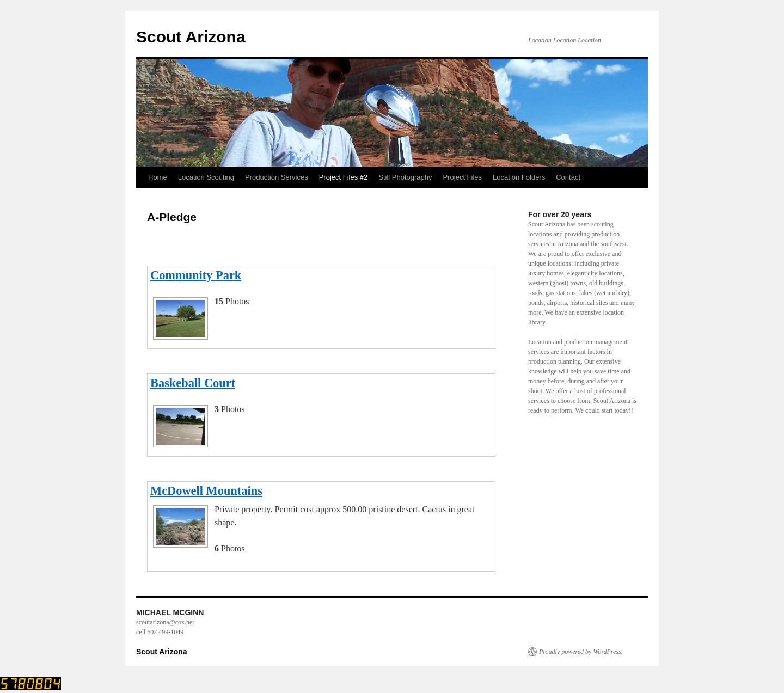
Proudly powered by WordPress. (581, 652)
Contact (568, 177)
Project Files (463, 177)
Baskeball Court (193, 383)
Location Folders (519, 177)
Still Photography (405, 177)
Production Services (277, 177)
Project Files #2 (344, 177)
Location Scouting (206, 177)
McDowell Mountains (206, 491)
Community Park (196, 275)
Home (158, 177)
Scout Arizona (191, 37)
